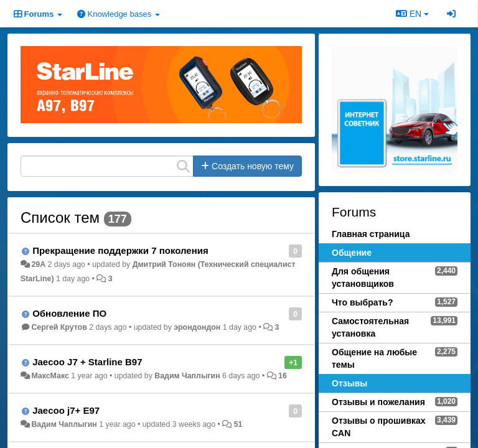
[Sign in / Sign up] (451, 14)
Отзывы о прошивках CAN (379, 427)
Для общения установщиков (363, 278)
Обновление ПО (69, 313)
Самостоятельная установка (370, 327)
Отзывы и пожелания (378, 402)
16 (283, 376)
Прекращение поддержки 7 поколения (120, 250)
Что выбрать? (363, 302)
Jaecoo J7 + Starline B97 (87, 362)
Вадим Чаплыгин (187, 376)
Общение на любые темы (374, 358)
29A (38, 264)
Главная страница (371, 234)
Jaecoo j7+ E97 (66, 410)
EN (412, 14)
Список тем (60, 217)
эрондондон (197, 327)
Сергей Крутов (59, 327)
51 (238, 424)
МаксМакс (50, 376)
